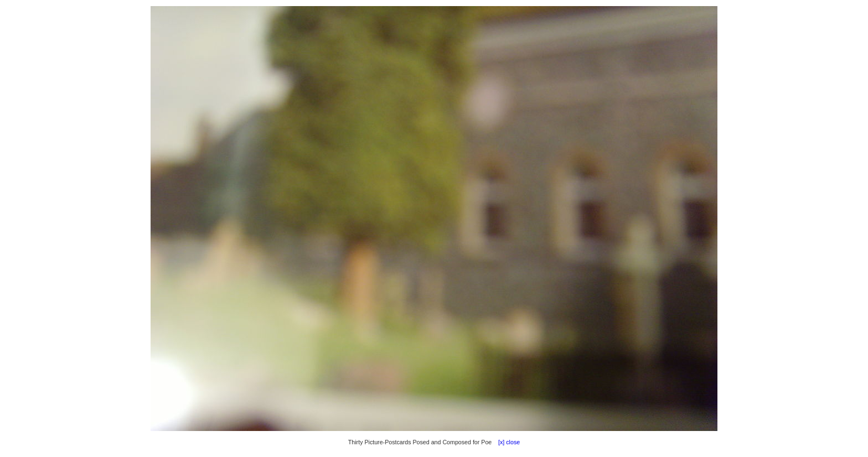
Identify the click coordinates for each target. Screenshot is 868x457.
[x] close (507, 442)
